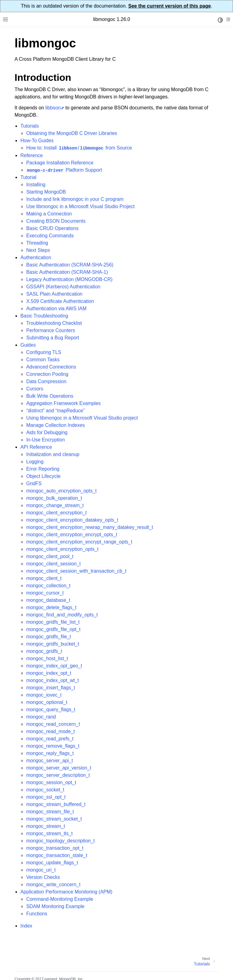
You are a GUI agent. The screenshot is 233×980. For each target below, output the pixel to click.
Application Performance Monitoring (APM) (66, 892)
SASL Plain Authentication (54, 294)
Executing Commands (50, 236)
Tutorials (30, 126)
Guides (28, 345)
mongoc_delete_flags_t (51, 607)
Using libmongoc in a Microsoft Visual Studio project (82, 418)
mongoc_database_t (48, 600)
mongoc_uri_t (41, 870)
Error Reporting (43, 469)
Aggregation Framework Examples (63, 403)
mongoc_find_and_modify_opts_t (62, 615)
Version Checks (43, 877)
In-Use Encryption (45, 440)
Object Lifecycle (43, 476)
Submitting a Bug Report (52, 338)
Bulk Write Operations (50, 396)
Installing (36, 185)
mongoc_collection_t (48, 586)
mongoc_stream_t (46, 826)
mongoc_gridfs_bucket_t (52, 644)
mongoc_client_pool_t (50, 556)
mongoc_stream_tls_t (49, 833)
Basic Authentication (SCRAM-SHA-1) (67, 272)
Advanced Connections (51, 367)
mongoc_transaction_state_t (57, 855)
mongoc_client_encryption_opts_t (62, 549)
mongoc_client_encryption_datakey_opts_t (72, 520)
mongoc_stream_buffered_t (56, 804)
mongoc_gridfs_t (44, 651)
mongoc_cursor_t (45, 593)
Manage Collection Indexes (55, 425)
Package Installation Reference (60, 163)
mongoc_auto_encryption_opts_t (61, 491)
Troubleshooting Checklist (54, 323)
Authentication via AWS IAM (56, 308)
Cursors (35, 389)
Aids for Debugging (47, 432)
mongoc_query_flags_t (51, 709)
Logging (35, 462)
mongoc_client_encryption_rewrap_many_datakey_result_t (89, 527)
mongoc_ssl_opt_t (46, 797)
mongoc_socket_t (45, 790)
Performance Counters (51, 330)
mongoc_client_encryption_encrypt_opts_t (72, 535)
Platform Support (64, 170)
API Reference (36, 447)
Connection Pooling (47, 374)
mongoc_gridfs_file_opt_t (53, 629)
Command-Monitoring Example (60, 899)
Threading (37, 243)
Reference (32, 155)
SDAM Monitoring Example (55, 906)
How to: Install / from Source (79, 148)
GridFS (34, 483)
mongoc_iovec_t (44, 695)
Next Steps (38, 250)
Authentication (36, 257)
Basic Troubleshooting (44, 316)
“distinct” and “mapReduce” (55, 411)
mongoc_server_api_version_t (59, 768)
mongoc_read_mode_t (50, 731)
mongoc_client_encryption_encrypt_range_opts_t (79, 542)
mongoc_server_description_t (58, 775)
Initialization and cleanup (53, 454)
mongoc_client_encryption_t (56, 513)
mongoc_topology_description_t (60, 841)
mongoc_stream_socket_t (54, 819)
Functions (37, 914)
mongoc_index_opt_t (49, 673)
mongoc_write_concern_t (53, 884)
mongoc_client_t (44, 578)
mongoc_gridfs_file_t (49, 637)
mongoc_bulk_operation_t (54, 498)
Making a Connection (49, 214)
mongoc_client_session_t (53, 564)
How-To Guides (37, 140)
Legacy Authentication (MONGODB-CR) (69, 279)
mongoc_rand (41, 717)
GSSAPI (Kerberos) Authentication (63, 287)
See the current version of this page (170, 6)
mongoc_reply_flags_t (50, 753)
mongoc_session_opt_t (51, 782)
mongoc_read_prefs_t (50, 739)
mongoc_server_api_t (49, 761)
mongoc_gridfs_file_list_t (53, 622)
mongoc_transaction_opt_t (55, 848)
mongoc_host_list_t (47, 658)
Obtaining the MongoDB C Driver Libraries (72, 133)
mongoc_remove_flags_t (53, 746)
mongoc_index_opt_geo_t (54, 666)
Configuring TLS (44, 352)
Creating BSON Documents (56, 221)
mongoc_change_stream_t (55, 505)
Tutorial (28, 177)
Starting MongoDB (46, 192)
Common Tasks (43, 360)
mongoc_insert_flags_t (51, 688)
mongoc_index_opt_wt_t (52, 680)
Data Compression (46, 381)
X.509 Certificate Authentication (60, 301)
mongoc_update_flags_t (52, 863)
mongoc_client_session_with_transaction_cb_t (76, 571)
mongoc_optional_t (47, 702)
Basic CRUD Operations (52, 228)
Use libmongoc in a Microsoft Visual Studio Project (80, 206)
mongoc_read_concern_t (53, 724)
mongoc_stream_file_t (50, 812)
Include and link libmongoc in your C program (75, 199)
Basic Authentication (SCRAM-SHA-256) (70, 265)
